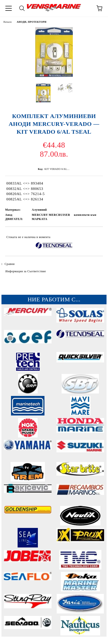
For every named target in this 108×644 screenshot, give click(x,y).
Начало (8, 22)
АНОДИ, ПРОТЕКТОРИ (32, 22)
